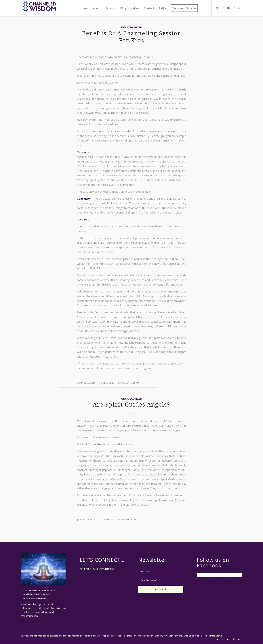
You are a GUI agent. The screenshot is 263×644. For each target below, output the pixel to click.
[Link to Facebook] (223, 8)
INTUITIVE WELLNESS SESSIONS (38, 590)
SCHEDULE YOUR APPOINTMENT (97, 569)
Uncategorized (131, 27)
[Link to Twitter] (217, 8)
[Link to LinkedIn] (239, 8)
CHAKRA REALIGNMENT (34, 598)
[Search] (204, 8)
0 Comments (107, 383)
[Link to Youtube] (228, 8)
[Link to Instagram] (234, 8)
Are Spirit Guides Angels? (131, 405)
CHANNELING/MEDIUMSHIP (36, 594)
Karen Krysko (130, 383)
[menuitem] (84, 8)
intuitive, (33, 604)
